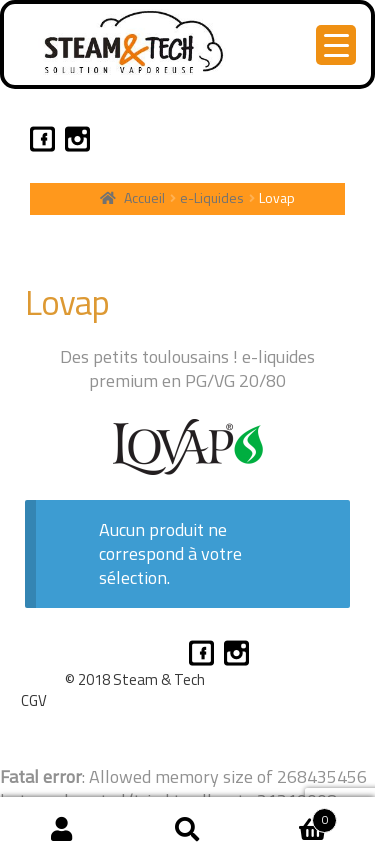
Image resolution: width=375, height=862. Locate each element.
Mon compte (62, 830)
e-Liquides (212, 197)
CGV (34, 700)
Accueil (144, 197)
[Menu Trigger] (336, 45)
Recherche (187, 830)
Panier (293, 815)
